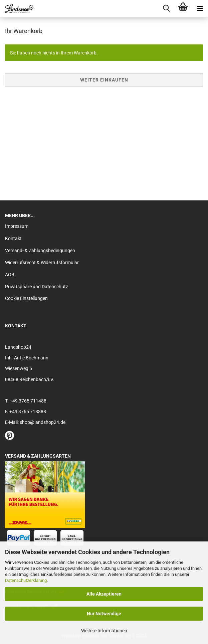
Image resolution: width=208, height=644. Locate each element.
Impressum (17, 226)
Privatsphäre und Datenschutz (37, 287)
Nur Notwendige (104, 614)
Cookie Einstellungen (26, 298)
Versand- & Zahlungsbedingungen (40, 251)
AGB (10, 275)
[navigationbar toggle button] (200, 8)
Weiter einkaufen (104, 80)
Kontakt (13, 238)
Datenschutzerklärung (26, 580)
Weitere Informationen (104, 631)
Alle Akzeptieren (104, 594)
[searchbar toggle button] (166, 8)
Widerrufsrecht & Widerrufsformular (42, 263)
